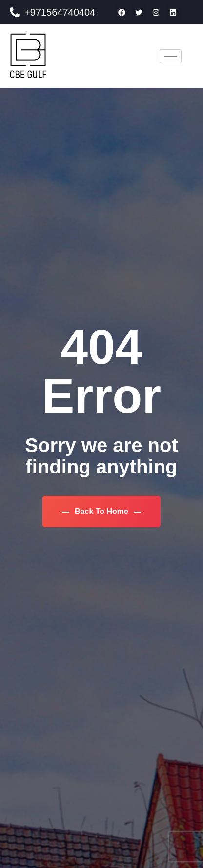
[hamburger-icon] (171, 56)
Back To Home (102, 511)
